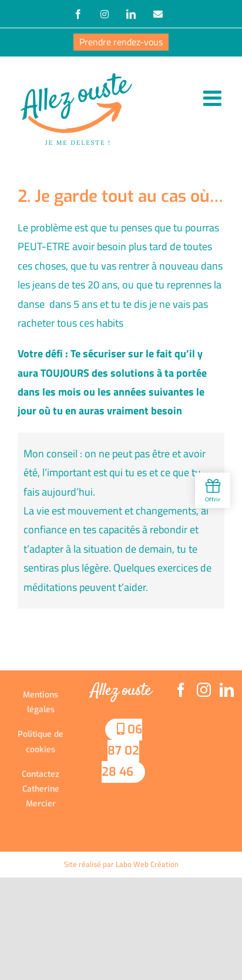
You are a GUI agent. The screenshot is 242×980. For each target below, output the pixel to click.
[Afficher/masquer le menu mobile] (214, 98)
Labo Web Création (147, 864)
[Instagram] (204, 690)
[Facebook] (181, 690)
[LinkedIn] (227, 690)
